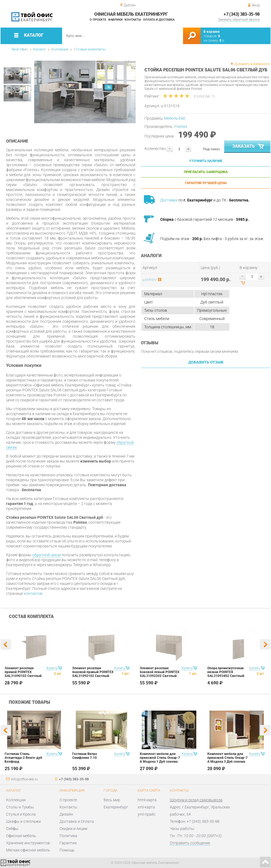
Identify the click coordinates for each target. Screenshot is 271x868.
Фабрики (115, 20)
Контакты (133, 20)
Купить (52, 668)
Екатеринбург (116, 807)
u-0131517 (150, 280)
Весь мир (112, 800)
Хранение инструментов (28, 843)
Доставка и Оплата (77, 821)
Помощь (67, 850)
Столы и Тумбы (20, 807)
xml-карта (146, 807)
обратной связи (47, 555)
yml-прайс (147, 814)
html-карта (147, 800)
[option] (85, 92)
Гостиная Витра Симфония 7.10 (84, 756)
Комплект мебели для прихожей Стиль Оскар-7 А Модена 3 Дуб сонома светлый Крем (227, 760)
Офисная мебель (21, 836)
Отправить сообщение (190, 843)
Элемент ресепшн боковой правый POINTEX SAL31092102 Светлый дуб (93, 674)
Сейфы (12, 829)
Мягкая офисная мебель (28, 850)
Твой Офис (20, 49)
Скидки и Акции (73, 829)
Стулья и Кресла (21, 814)
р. (222, 41)
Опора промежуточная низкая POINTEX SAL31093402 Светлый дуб (226, 674)
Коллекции (60, 49)
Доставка (169, 200)
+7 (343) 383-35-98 (242, 14)
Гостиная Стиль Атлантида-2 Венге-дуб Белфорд (23, 758)
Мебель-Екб (175, 118)
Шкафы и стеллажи (23, 821)
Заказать (249, 147)
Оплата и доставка (159, 20)
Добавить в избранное (252, 64)
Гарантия (68, 843)
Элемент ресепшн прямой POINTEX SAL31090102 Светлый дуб (23, 674)
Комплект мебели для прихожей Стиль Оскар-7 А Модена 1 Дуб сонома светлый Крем (160, 760)
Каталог (40, 49)
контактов (33, 593)
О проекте (98, 20)
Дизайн (66, 814)
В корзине (211, 32)
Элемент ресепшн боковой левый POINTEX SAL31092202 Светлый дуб (160, 674)
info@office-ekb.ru (24, 779)
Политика (68, 836)
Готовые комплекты (90, 49)
